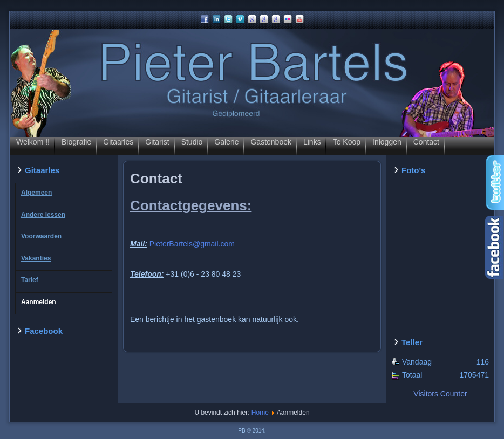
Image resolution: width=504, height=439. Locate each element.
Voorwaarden (41, 236)
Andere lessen (43, 215)
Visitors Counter (440, 394)
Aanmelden (39, 302)
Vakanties (36, 258)
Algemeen (36, 193)
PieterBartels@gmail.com (192, 244)
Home (260, 413)
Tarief (30, 280)
